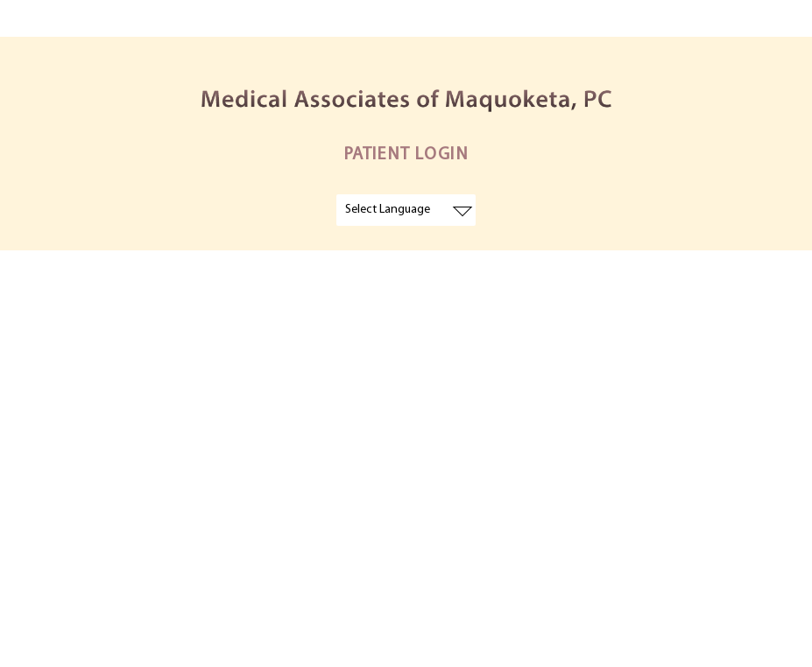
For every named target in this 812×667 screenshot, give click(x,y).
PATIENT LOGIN (406, 155)
